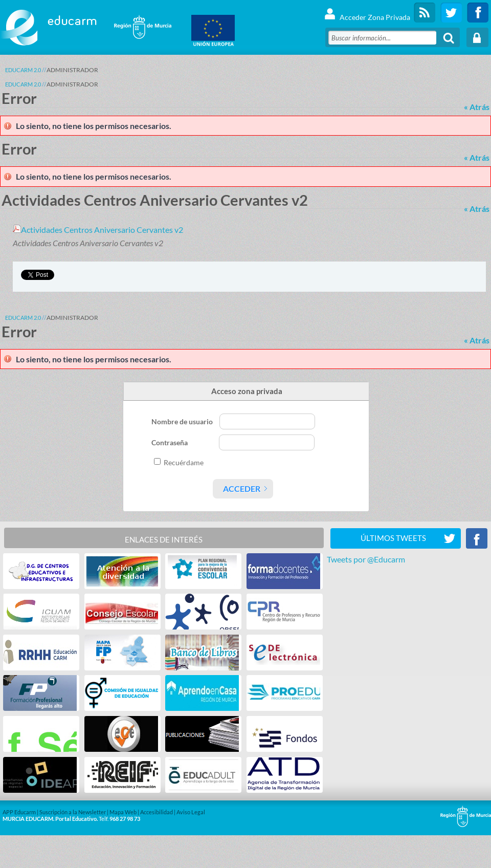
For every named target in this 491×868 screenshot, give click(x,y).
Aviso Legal (191, 812)
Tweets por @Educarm (366, 559)
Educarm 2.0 (23, 70)
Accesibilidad (157, 812)
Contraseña (170, 442)
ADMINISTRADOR (72, 70)
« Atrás (477, 107)
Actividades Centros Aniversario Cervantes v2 (98, 230)
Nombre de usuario (183, 421)
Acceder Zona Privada (367, 13)
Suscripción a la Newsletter (73, 812)
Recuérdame (184, 462)
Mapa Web (123, 812)
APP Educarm (19, 812)
